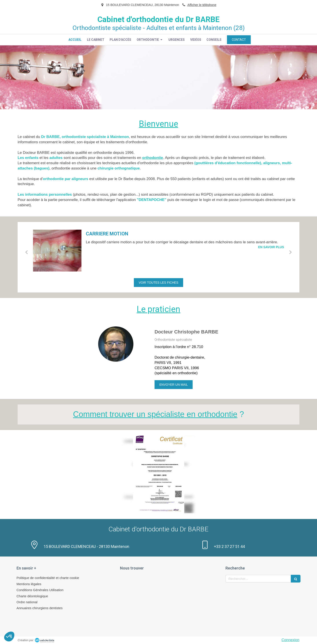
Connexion (290, 640)
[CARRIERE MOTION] (57, 251)
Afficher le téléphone (202, 5)
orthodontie (153, 158)
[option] (158, 77)
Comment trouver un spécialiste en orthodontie (155, 414)
